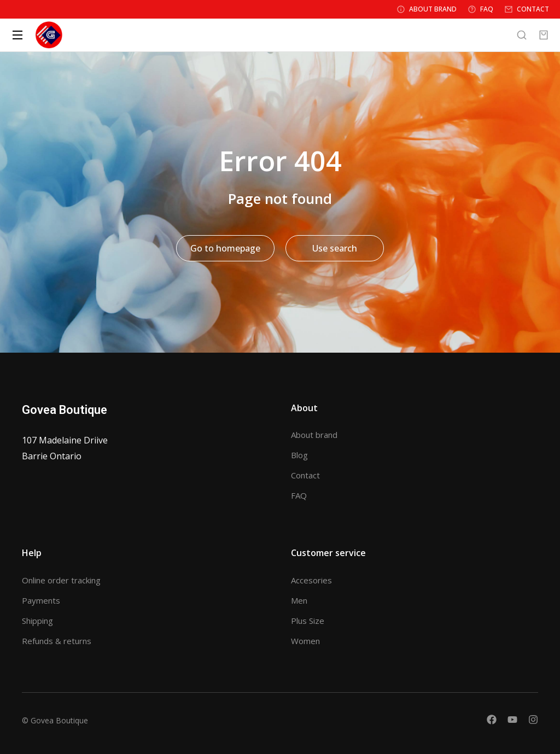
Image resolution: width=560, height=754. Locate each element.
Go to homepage (225, 248)
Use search (335, 248)
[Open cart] (544, 35)
